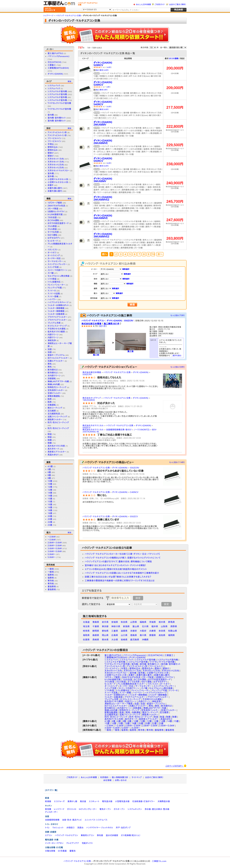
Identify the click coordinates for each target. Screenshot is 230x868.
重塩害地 (52, 586)
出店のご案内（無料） (178, 4)
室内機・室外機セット (57, 118)
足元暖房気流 (54, 414)
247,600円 (175, 220)
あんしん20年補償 (143, 4)
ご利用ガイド (160, 4)
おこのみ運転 (53, 220)
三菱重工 (52, 65)
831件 (103, 326)
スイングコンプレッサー (57, 264)
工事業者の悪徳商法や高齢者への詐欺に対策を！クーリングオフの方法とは (120, 581)
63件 (109, 106)
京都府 (134, 631)
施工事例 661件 (112, 324)
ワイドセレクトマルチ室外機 (59, 109)
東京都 (105, 626)
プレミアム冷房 (54, 323)
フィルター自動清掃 (56, 314)
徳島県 (134, 635)
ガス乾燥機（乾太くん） (131, 835)
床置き (51, 185)
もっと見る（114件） (177, 462)
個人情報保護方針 (120, 777)
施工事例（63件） (103, 109)
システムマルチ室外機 (57, 97)
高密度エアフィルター (57, 452)
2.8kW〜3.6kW (55, 545)
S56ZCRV (129, 321)
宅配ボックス (87, 843)
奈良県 (162, 631)
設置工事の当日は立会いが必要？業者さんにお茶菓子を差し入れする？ (118, 577)
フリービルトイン (55, 138)
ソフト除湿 (52, 279)
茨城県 (152, 622)
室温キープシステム (56, 355)
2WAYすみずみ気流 (56, 206)
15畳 (50, 499)
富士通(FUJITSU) (55, 53)
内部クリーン (53, 335)
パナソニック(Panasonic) (59, 56)
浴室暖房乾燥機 (52, 820)
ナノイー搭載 (53, 296)
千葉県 (96, 626)
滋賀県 (124, 631)
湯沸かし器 (72, 801)
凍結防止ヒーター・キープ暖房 (119, 704)
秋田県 (124, 622)
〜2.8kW (52, 537)
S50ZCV (87, 428)
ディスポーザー (51, 812)
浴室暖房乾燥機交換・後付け (119, 430)
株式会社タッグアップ (92, 398)
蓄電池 (72, 851)
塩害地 (51, 575)
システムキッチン (135, 809)
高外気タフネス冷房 (56, 446)
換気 (50, 364)
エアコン (49, 835)
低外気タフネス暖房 (56, 332)
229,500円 (175, 145)
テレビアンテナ (73, 843)
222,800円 (175, 126)
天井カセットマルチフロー (59, 170)
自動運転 (52, 405)
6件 (108, 87)
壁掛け (51, 153)
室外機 (51, 173)
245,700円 (175, 201)
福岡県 (171, 635)
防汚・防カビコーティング (58, 422)
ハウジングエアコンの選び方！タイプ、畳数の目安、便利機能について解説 (118, 562)
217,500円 (175, 107)
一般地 (51, 569)
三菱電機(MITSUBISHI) (58, 68)
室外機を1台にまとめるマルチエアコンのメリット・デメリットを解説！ (115, 565)
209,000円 (175, 88)
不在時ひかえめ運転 (57, 329)
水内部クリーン (54, 376)
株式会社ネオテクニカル (93, 426)
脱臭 (50, 399)
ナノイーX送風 (54, 294)
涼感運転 (52, 378)
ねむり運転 (53, 235)
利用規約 (104, 777)
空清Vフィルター (55, 393)
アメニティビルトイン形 (57, 132)
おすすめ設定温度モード (58, 223)
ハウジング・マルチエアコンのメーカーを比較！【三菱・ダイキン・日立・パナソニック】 (122, 554)
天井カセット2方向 (56, 165)
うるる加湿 (52, 217)
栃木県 (162, 622)
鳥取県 (86, 635)
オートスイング (54, 255)
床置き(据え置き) (55, 188)
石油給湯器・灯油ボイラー (143, 801)
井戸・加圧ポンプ (123, 828)
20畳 (50, 516)
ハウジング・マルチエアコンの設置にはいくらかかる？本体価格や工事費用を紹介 (122, 573)
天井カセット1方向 (56, 159)
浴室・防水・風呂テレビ (72, 820)
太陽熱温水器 (164, 801)
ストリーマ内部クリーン (58, 270)
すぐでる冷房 (53, 232)
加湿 (50, 349)
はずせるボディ (54, 238)
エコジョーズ (59, 801)
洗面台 (80, 828)
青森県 (96, 622)
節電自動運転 (54, 396)
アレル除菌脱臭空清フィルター (132, 684)
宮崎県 (124, 640)
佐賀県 (86, 640)
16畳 (50, 504)
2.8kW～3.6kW (55, 543)
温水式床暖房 (112, 835)
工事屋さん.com (159, 861)
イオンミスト (53, 250)
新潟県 (126, 626)
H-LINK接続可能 (55, 214)
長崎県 (96, 640)
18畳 (50, 510)
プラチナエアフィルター (58, 317)
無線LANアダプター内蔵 (58, 381)
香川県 (143, 635)
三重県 (115, 631)
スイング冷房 (53, 267)
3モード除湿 (53, 209)
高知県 (162, 635)
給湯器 (48, 801)
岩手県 (105, 622)
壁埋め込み (53, 147)
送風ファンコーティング (57, 417)
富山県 (136, 626)
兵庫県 (152, 631)
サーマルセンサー (55, 261)
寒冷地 (51, 581)
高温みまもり (53, 455)
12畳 (50, 487)
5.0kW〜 (52, 554)
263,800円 (175, 238)
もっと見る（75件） (178, 315)
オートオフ (52, 253)
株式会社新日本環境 (91, 324)
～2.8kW (52, 540)
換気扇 (100, 835)
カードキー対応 (54, 258)
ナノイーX (52, 291)
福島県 (143, 622)
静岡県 (96, 631)
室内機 (51, 115)
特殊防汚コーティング (57, 387)
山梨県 (164, 626)
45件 (109, 67)
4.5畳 (50, 466)
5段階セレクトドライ (56, 212)
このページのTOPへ (176, 766)
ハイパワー (52, 299)
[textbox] (141, 10)
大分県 (115, 640)
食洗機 (48, 809)
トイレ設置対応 (54, 282)
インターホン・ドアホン (54, 843)
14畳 (50, 493)
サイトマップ (137, 777)
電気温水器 (107, 801)
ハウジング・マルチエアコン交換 (117, 372)
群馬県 (171, 622)
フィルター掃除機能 (56, 308)
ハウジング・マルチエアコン (93, 321)
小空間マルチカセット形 (58, 179)
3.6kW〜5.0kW (55, 551)
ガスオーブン (119, 809)
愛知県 (105, 631)
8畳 (49, 475)
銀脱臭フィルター (55, 419)
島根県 (96, 635)
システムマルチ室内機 (57, 91)
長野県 (174, 626)
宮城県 (115, 622)
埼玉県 (86, 626)
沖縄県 (145, 640)
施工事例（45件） (103, 70)
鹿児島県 (135, 640)
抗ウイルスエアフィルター (58, 358)
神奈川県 (116, 626)
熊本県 (105, 640)
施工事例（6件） (102, 90)
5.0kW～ (52, 557)
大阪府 (143, 631)
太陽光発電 (50, 851)
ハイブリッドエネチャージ (58, 302)
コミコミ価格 (174, 59)
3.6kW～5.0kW (55, 548)
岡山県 (105, 635)
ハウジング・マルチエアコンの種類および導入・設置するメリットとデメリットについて (123, 558)
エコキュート (94, 801)
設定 (138, 598)
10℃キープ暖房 (55, 203)
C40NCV (134, 492)
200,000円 (175, 68)
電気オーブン (105, 809)
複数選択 (126, 269)
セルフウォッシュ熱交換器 (59, 276)
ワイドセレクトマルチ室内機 (59, 103)
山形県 (134, 622)
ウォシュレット (58, 828)
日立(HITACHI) (55, 62)
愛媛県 (152, 635)
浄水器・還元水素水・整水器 (157, 809)
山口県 (124, 635)
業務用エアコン (87, 835)
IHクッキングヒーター (88, 809)
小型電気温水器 (122, 801)
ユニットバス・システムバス (96, 820)
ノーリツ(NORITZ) (142, 430)
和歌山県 (172, 631)
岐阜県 (86, 631)
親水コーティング (55, 408)
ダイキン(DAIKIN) (55, 74)
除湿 (50, 434)
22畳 (50, 522)
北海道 (86, 622)
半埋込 (51, 144)
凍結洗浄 (52, 340)
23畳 (50, 525)
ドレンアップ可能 (55, 288)
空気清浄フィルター (56, 390)
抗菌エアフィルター (56, 361)
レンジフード (59, 809)
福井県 (155, 626)
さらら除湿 (52, 226)
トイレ (47, 828)
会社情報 (107, 780)
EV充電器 (62, 851)
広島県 (115, 635)
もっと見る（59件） (178, 367)
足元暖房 (52, 411)
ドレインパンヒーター (56, 285)
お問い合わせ (121, 780)
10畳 (50, 481)
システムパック (54, 86)
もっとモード (53, 241)
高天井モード (53, 449)
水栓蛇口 (70, 828)
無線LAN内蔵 (54, 384)
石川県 (145, 626)
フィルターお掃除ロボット (58, 305)
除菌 (50, 440)
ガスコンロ (72, 809)
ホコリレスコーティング (57, 326)
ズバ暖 (51, 273)
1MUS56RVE (89, 400)
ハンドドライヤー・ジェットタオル (100, 828)
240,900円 (175, 183)
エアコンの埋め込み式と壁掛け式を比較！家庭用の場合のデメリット (116, 569)
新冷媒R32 (53, 370)
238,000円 (175, 164)
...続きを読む (176, 356)
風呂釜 (83, 801)
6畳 (49, 469)
